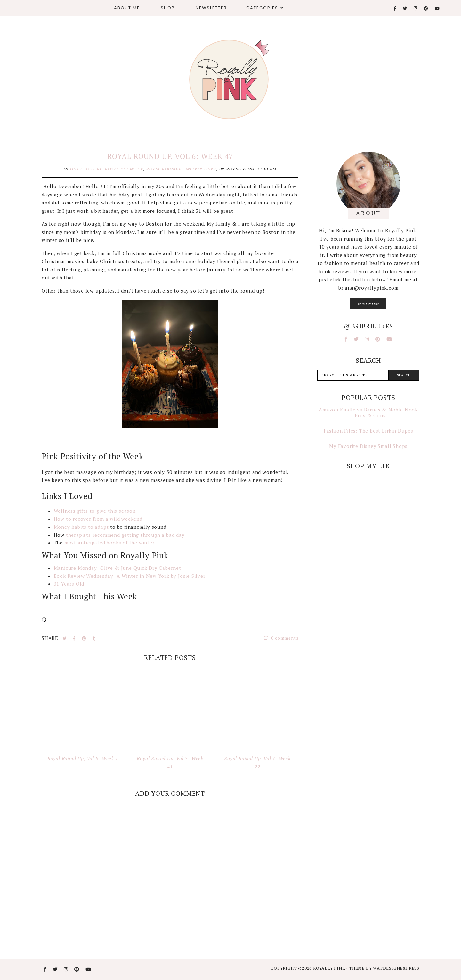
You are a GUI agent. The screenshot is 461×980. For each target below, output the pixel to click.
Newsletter (211, 8)
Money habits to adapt (81, 527)
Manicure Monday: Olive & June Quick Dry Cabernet (118, 568)
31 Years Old (69, 584)
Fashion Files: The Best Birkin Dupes (368, 431)
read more (368, 304)
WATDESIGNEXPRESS (396, 968)
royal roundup (165, 169)
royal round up (124, 169)
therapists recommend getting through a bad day (125, 535)
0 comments (281, 638)
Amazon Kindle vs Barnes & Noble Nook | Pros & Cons (368, 412)
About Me (127, 8)
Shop (168, 8)
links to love (86, 169)
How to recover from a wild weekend (99, 519)
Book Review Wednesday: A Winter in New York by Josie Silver (130, 576)
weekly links (201, 169)
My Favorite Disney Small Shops (368, 446)
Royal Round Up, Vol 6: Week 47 (170, 156)
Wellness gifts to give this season (96, 511)
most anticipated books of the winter (109, 543)
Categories (262, 8)
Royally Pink (330, 968)
